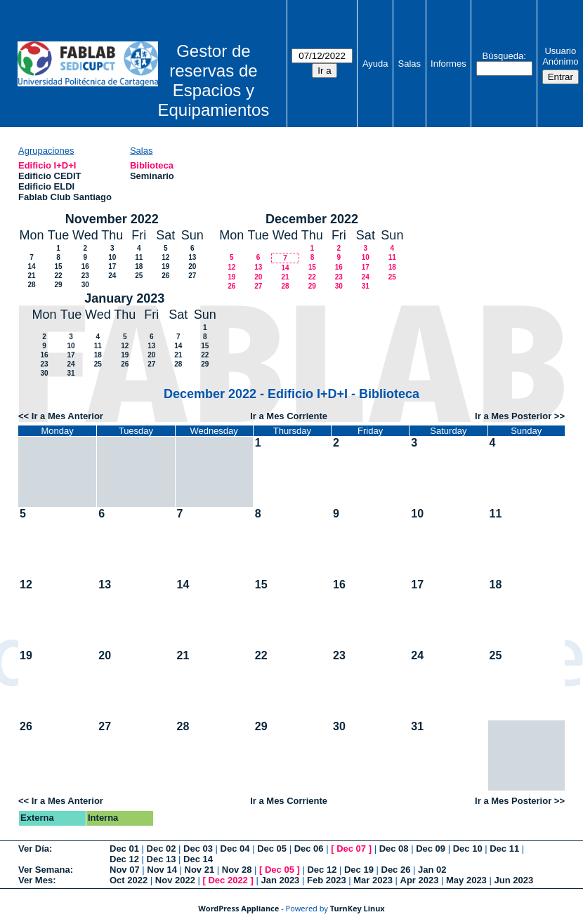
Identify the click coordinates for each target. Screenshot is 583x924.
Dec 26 (396, 870)
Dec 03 (198, 849)
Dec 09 (431, 849)
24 (112, 276)
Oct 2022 (129, 880)
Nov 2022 (175, 880)
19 (165, 266)
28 (31, 285)
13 (192, 257)
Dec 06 (309, 849)
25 (139, 276)
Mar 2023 (373, 880)
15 (58, 266)
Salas (410, 64)
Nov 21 (200, 870)
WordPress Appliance (238, 908)
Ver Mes (35, 880)
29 (58, 285)
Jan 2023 (280, 880)
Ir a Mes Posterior (513, 416)
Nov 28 (237, 870)
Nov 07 (125, 870)
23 (85, 276)
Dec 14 (198, 859)
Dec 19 (359, 870)
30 (85, 285)
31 (366, 286)
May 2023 (466, 880)
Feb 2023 (327, 880)
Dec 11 (504, 849)
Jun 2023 (513, 880)
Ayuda (375, 64)
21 (31, 276)
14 (31, 266)
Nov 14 (162, 870)
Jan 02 (432, 870)
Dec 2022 (228, 880)
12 (165, 257)
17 (112, 266)
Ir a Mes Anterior (67, 416)
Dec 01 (124, 849)
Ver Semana (44, 870)
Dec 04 (235, 849)
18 (139, 266)
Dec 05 (272, 849)
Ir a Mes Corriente (289, 416)
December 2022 (312, 219)
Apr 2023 (420, 880)
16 (85, 266)
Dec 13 (162, 859)
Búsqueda (503, 56)
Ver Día (34, 849)
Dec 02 (162, 849)
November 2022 (112, 219)
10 (112, 257)
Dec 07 (351, 849)
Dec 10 (468, 849)
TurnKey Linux (358, 908)
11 (139, 257)
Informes (448, 64)
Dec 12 (124, 859)
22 (58, 276)
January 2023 (124, 298)
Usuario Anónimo (560, 56)
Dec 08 (394, 849)
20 (192, 266)
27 (192, 276)
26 (165, 276)
